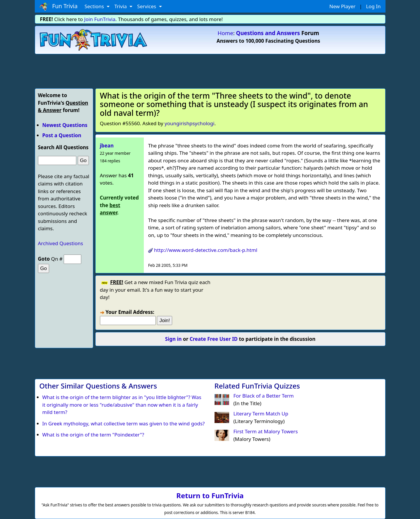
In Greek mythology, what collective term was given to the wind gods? (124, 423)
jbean (107, 146)
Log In (373, 6)
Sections (95, 6)
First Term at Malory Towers (266, 431)
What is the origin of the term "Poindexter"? (93, 435)
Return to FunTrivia (210, 495)
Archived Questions (61, 243)
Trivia (121, 6)
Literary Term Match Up (261, 414)
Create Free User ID (214, 339)
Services (147, 6)
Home (225, 33)
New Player (342, 6)
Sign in (173, 339)
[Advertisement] (210, 70)
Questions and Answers (268, 33)
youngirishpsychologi (190, 123)
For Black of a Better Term (264, 396)
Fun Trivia (59, 6)
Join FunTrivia (100, 19)
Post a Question (62, 135)
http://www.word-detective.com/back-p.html (206, 250)
